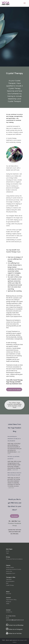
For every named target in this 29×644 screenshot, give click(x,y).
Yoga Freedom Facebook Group (14, 523)
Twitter (8, 603)
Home (8, 551)
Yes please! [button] (15, 516)
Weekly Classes (10, 567)
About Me (9, 594)
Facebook (9, 602)
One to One (9, 571)
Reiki (7, 583)
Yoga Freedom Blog (11, 600)
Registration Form (11, 573)
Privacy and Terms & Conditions (14, 559)
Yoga (7, 553)
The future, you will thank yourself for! (13, 458)
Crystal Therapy (10, 585)
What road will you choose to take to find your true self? (14, 474)
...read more (15, 470)
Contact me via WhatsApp (15, 625)
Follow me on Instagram (14, 629)
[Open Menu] (25, 3)
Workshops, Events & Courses (14, 569)
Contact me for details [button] (14, 389)
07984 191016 (12, 616)
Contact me (9, 612)
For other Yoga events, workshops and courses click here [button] (14, 405)
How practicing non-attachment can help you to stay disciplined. (14, 439)
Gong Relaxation (10, 581)
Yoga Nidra (9, 579)
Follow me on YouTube (14, 633)
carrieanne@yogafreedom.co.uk (15, 620)
